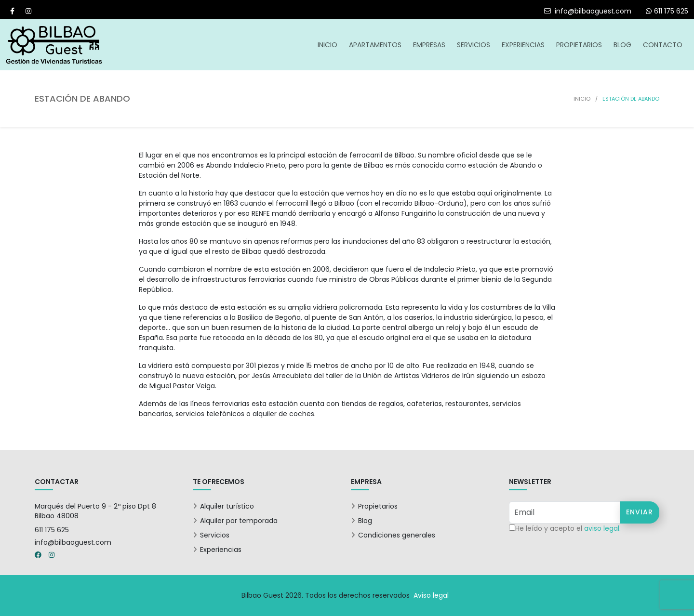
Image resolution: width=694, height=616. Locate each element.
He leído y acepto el (568, 528)
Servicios (474, 45)
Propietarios (579, 45)
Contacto (663, 45)
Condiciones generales (397, 535)
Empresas (429, 45)
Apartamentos (375, 45)
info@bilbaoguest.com (588, 11)
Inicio (327, 45)
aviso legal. (602, 528)
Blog (622, 45)
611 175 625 (52, 530)
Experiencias (523, 45)
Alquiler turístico (227, 506)
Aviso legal (431, 595)
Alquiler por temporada (239, 521)
